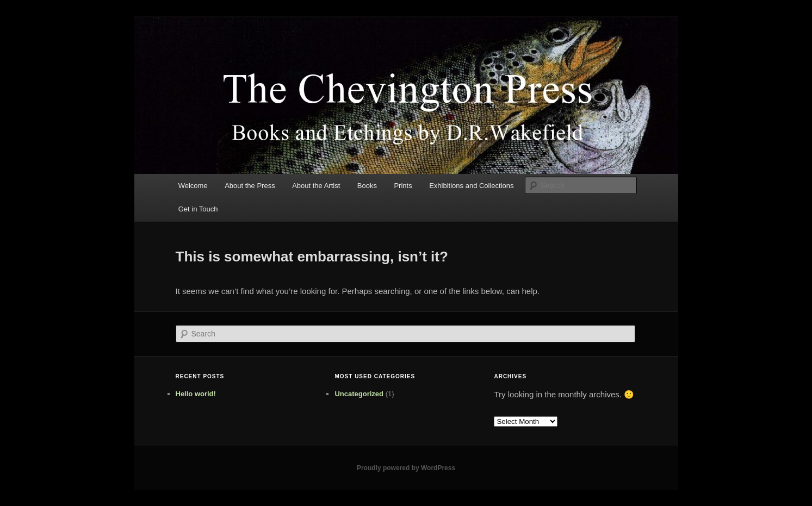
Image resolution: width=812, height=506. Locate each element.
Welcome (193, 186)
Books (367, 186)
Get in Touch (198, 209)
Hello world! (196, 394)
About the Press (250, 186)
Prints (403, 186)
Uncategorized (359, 394)
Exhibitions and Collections (471, 186)
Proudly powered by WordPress (406, 468)
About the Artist (316, 186)
